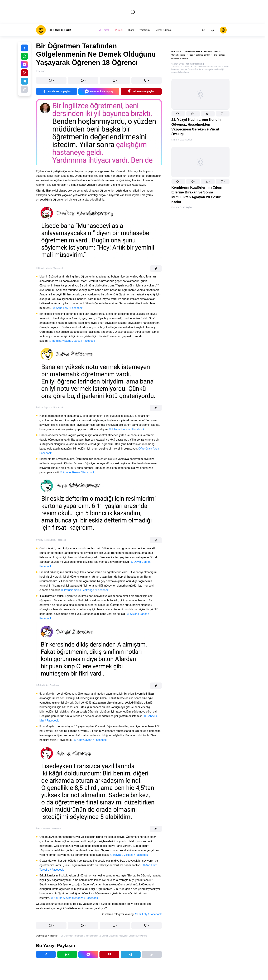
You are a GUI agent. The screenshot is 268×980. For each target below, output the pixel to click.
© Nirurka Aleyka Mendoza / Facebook (74, 898)
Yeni (119, 30)
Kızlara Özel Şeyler (182, 140)
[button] (178, 114)
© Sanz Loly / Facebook (68, 308)
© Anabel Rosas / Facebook (77, 472)
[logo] (54, 30)
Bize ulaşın (176, 51)
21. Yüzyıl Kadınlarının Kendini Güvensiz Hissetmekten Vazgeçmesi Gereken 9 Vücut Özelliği (197, 127)
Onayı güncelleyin (180, 58)
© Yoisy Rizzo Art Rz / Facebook (51, 540)
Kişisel (104, 30)
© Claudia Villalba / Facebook (50, 268)
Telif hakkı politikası (212, 51)
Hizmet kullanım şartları (200, 55)
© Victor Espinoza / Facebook (50, 407)
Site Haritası (219, 55)
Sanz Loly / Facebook (149, 914)
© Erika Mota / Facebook (47, 685)
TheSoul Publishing (194, 64)
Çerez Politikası (178, 55)
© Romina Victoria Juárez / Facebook (72, 341)
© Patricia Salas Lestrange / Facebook (85, 590)
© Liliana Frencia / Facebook (127, 429)
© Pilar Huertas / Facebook (49, 828)
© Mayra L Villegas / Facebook (129, 855)
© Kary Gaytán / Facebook (90, 740)
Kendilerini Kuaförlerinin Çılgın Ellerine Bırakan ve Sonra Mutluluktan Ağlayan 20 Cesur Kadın (197, 195)
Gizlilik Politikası (192, 51)
